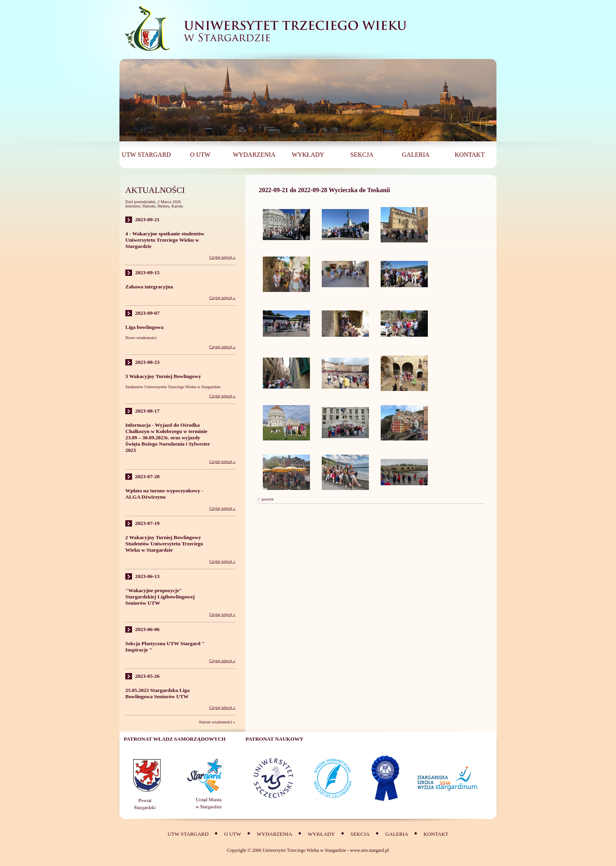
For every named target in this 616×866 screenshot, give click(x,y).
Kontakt (436, 834)
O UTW (232, 834)
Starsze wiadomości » (217, 722)
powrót (268, 499)
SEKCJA (360, 834)
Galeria (397, 834)
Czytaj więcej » (222, 257)
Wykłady (322, 834)
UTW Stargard (188, 834)
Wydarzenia (274, 834)
